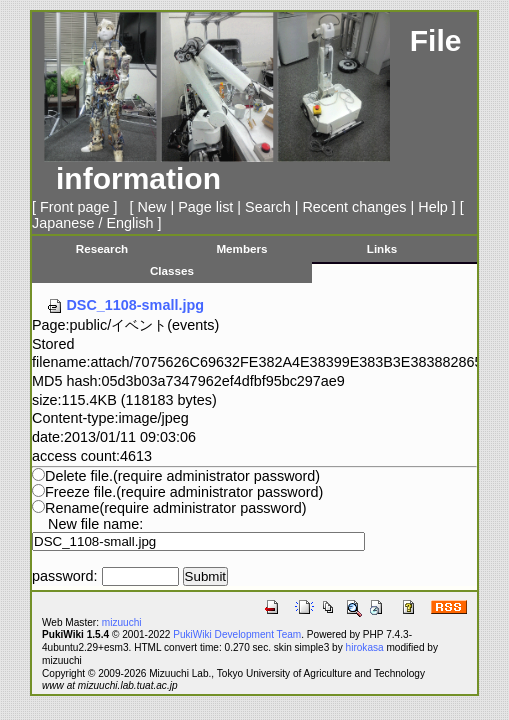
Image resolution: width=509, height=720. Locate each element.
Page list (205, 207)
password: (65, 576)
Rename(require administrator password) (176, 508)
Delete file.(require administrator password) (182, 476)
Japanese (63, 223)
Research (102, 248)
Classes (172, 270)
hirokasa (365, 647)
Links (382, 248)
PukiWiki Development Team (237, 634)
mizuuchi (122, 622)
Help (433, 207)
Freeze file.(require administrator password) (184, 492)
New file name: (95, 524)
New (152, 207)
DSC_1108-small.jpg (125, 305)
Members (241, 248)
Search (268, 207)
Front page (75, 207)
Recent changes (354, 207)
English (129, 223)
